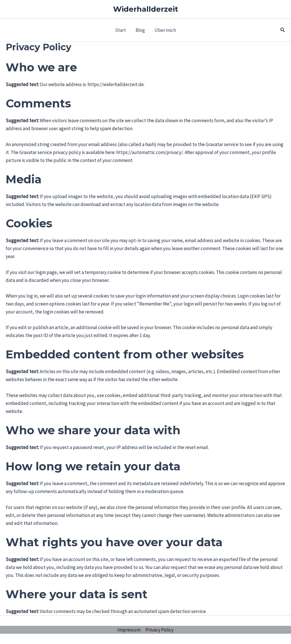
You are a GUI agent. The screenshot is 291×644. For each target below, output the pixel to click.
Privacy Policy (160, 630)
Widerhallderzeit (146, 9)
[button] (283, 30)
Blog (140, 30)
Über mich (165, 30)
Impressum (129, 630)
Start (120, 30)
